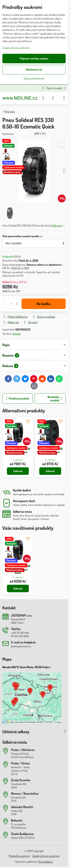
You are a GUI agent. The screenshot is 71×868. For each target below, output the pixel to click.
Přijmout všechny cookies (34, 58)
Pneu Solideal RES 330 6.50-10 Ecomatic (18, 450)
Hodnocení (8, 134)
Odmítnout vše (34, 69)
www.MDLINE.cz (20, 98)
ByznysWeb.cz (46, 862)
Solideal (17, 334)
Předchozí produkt (18, 399)
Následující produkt (55, 399)
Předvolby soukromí (19, 856)
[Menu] (64, 98)
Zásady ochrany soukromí (46, 856)
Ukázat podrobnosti (34, 78)
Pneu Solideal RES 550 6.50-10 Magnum (50, 450)
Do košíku (44, 304)
